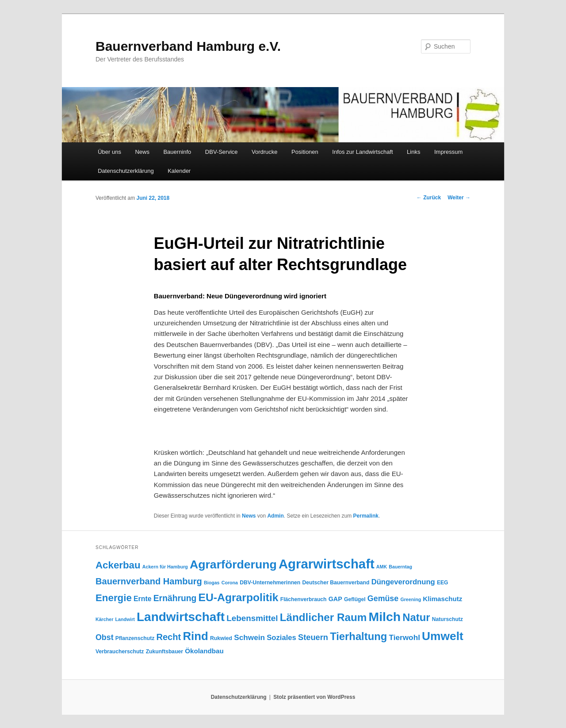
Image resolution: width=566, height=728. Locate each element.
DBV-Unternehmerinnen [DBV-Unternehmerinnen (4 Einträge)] (270, 583)
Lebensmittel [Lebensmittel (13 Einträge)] (252, 618)
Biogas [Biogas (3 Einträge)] (212, 583)
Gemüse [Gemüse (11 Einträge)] (383, 598)
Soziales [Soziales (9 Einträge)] (281, 638)
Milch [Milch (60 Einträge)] (385, 617)
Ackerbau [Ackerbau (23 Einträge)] (118, 565)
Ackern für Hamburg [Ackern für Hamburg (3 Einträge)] (165, 567)
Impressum (448, 152)
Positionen (305, 152)
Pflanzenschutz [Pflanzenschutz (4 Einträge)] (135, 638)
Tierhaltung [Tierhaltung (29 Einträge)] (358, 636)
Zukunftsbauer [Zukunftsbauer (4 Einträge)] (164, 652)
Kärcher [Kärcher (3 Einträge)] (104, 619)
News (142, 152)
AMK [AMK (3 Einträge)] (382, 567)
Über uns (109, 152)
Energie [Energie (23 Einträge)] (114, 598)
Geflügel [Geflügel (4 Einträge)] (355, 599)
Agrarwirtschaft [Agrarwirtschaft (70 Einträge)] (327, 564)
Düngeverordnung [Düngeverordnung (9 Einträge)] (403, 582)
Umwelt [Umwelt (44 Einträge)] (443, 636)
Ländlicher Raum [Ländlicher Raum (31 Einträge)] (323, 617)
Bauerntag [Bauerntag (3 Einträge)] (400, 567)
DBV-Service (222, 152)
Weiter (459, 198)
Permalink (366, 516)
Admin (275, 516)
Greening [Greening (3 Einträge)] (411, 599)
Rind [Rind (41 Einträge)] (195, 636)
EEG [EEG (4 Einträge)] (443, 583)
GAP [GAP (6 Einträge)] (335, 599)
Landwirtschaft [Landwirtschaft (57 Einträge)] (181, 617)
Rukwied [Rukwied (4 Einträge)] (221, 638)
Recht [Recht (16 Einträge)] (168, 637)
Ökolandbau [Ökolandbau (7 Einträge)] (204, 651)
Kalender (179, 171)
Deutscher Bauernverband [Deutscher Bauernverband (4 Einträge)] (336, 583)
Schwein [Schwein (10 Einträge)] (249, 637)
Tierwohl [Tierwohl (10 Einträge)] (404, 637)
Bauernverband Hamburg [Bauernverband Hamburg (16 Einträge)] (149, 581)
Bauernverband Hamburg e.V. (188, 46)
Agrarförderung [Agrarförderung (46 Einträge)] (233, 564)
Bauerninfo (177, 152)
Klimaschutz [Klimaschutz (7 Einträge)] (442, 599)
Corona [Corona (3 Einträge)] (230, 583)
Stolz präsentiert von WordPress (314, 697)
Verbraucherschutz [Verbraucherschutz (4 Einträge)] (120, 652)
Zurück (429, 198)
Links (413, 152)
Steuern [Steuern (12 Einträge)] (313, 637)
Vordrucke (265, 152)
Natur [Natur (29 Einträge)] (416, 617)
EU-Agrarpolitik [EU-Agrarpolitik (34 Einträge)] (239, 597)
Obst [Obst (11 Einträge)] (105, 637)
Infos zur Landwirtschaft (362, 152)
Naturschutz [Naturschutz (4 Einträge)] (447, 619)
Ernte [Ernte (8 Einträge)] (143, 599)
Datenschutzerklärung (126, 171)
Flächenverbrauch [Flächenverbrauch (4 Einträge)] (304, 599)
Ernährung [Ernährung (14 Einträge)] (175, 598)
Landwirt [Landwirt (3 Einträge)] (125, 619)
